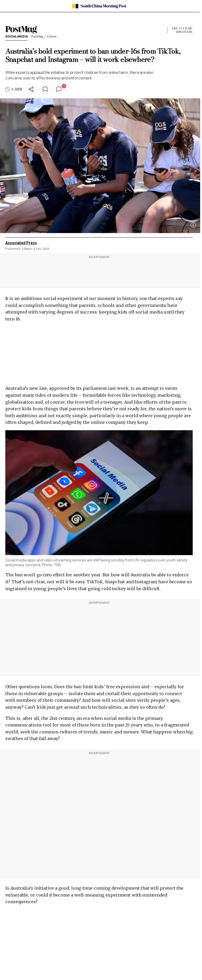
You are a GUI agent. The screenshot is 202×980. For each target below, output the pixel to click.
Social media (16, 37)
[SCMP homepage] (99, 6)
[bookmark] (45, 89)
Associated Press (21, 243)
